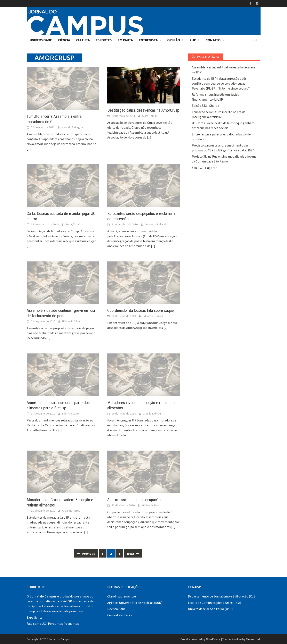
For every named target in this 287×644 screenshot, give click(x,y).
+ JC (193, 40)
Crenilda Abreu (152, 413)
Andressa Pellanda (156, 224)
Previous (86, 553)
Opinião (174, 40)
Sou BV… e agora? (204, 167)
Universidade (41, 40)
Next (133, 553)
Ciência (64, 40)
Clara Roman (150, 116)
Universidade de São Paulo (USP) (210, 609)
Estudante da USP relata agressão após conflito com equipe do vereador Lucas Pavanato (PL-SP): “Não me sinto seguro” (221, 83)
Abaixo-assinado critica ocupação (134, 500)
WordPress (213, 639)
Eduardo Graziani (153, 316)
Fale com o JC (36, 623)
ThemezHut (253, 639)
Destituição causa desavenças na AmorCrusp (143, 110)
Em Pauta (125, 40)
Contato (213, 40)
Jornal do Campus (60, 639)
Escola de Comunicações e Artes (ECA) (214, 602)
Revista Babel (117, 609)
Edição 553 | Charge (205, 106)
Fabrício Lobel (71, 413)
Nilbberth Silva (71, 321)
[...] (29, 149)
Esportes (104, 40)
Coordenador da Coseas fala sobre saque (141, 310)
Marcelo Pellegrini (73, 127)
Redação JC (73, 224)
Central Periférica (120, 615)
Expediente (35, 617)
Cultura (83, 40)
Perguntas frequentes (63, 623)
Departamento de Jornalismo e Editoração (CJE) (222, 596)
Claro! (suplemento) (122, 596)
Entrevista (148, 40)
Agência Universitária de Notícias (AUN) (135, 602)
